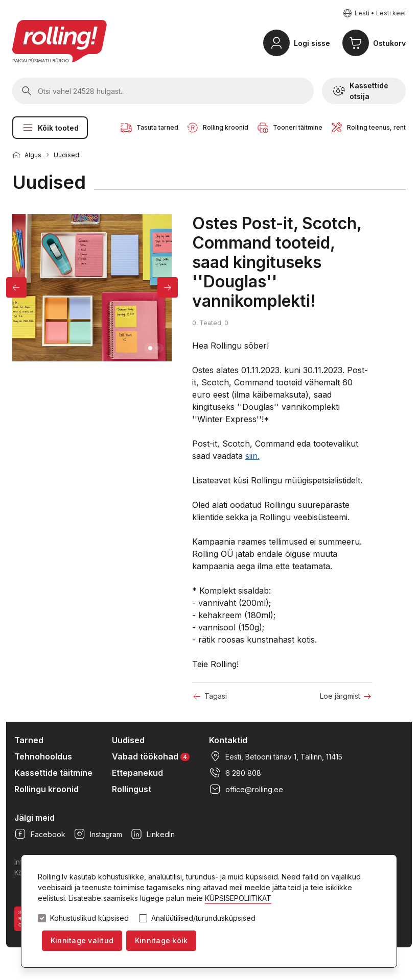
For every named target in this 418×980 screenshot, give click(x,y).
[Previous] (16, 287)
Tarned (29, 740)
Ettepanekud (137, 773)
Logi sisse (312, 43)
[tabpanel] (92, 287)
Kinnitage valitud (82, 940)
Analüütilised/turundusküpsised (203, 918)
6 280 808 (235, 773)
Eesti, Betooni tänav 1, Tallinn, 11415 (276, 756)
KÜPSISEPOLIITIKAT (238, 898)
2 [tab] (157, 348)
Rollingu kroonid (47, 789)
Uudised (66, 155)
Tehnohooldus (43, 756)
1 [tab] (150, 348)
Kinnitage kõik (161, 940)
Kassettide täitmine (53, 773)
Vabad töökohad (151, 756)
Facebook (40, 834)
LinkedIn (153, 834)
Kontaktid (228, 740)
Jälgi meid (34, 818)
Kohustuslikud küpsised (89, 918)
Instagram (98, 834)
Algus (33, 155)
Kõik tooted (50, 128)
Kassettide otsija (361, 91)
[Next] (168, 287)
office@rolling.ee (246, 789)
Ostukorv (389, 43)
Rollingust (132, 789)
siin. (252, 456)
